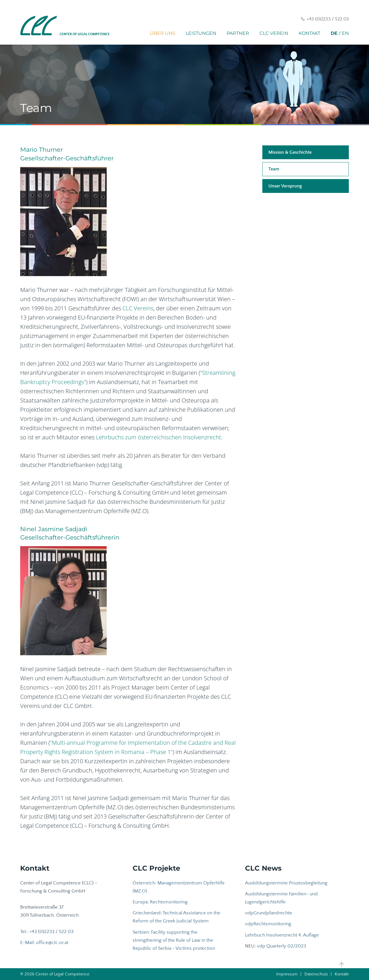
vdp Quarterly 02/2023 (282, 946)
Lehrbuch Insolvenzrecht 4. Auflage (282, 935)
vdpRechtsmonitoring (268, 924)
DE (334, 33)
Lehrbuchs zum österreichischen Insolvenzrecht (159, 437)
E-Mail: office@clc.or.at (44, 943)
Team (274, 169)
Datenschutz (316, 974)
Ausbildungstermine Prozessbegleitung (286, 883)
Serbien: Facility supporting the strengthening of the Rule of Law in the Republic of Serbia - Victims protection (174, 940)
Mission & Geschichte (290, 152)
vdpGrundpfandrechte (269, 913)
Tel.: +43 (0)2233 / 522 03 (47, 932)
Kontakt (309, 33)
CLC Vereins (138, 308)
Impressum (287, 974)
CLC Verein (274, 33)
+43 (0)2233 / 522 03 (328, 19)
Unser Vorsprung (285, 186)
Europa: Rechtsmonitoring (160, 902)
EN (345, 33)
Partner (238, 33)
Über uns (163, 33)
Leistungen (201, 33)
